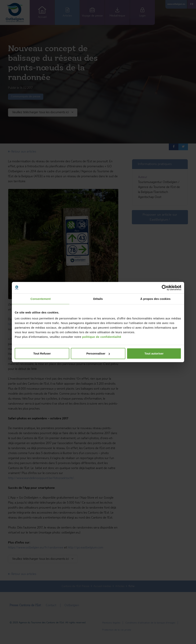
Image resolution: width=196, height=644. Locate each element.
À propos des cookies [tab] (155, 299)
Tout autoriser (154, 353)
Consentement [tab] (40, 299)
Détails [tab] (98, 299)
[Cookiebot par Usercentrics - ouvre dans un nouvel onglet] (165, 288)
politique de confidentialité (102, 337)
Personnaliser (98, 353)
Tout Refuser (42, 353)
